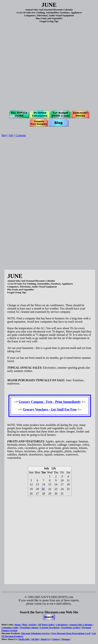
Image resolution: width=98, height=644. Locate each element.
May (4, 135)
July (11, 135)
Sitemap (66, 639)
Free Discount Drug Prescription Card (71, 633)
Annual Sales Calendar (81, 625)
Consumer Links (10, 627)
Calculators (62, 625)
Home (18, 625)
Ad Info (35, 639)
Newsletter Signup (29, 627)
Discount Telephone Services (36, 633)
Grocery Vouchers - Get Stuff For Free (50, 410)
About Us (45, 639)
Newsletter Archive (71, 627)
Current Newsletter (50, 627)
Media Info (24, 639)
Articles (32, 625)
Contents (21, 135)
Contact (56, 639)
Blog (25, 625)
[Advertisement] (48, 68)
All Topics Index (46, 625)
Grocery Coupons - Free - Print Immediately (50, 402)
